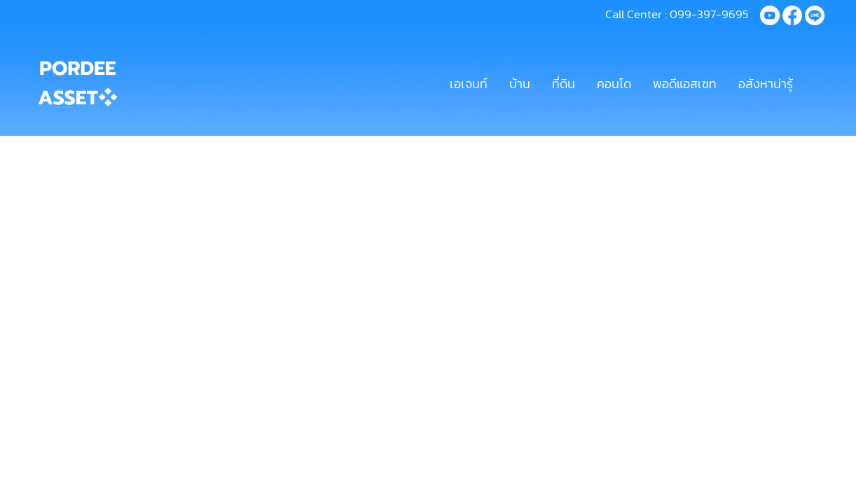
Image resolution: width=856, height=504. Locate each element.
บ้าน (520, 84)
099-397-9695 (709, 14)
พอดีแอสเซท (685, 84)
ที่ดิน (564, 84)
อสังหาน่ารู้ (766, 84)
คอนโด (614, 84)
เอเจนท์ (469, 84)
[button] (816, 83)
